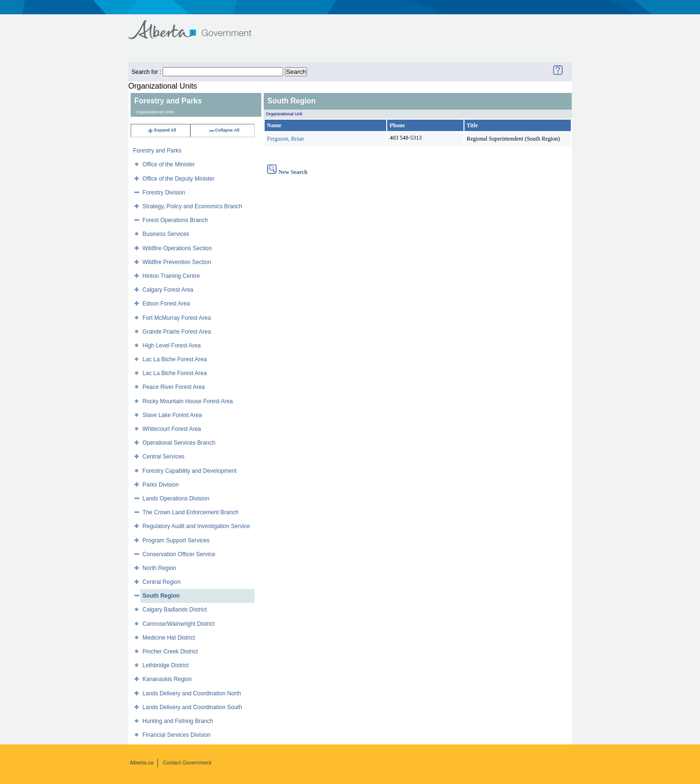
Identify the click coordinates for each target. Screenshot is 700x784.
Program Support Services (176, 540)
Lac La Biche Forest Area (175, 359)
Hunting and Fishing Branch (178, 721)
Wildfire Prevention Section (177, 262)
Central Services (164, 457)
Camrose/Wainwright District (179, 624)
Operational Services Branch (179, 443)
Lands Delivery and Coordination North (192, 693)
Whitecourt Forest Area (172, 429)
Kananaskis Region (167, 679)
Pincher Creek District (170, 652)
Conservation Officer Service (179, 554)
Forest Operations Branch (175, 220)
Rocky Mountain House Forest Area (188, 401)
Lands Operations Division (176, 499)
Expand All (162, 130)
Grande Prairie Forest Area (177, 332)
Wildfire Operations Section (177, 248)
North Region (160, 568)
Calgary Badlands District (175, 610)
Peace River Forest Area (174, 387)
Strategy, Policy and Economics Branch (192, 206)
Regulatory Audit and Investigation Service (196, 526)
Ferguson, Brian (285, 139)
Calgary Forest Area (168, 290)
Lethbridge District (166, 665)
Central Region (162, 582)
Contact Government (187, 763)
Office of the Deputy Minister (179, 179)
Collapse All (224, 130)
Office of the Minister (169, 164)
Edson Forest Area (166, 304)
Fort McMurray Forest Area (177, 318)
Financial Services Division (177, 735)
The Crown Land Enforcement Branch (190, 512)
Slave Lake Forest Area (172, 415)
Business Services (166, 234)
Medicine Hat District (169, 638)
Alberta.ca (142, 763)
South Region (161, 596)
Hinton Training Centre (171, 276)
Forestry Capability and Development (190, 471)
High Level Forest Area (172, 346)
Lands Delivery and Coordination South (192, 707)
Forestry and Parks (157, 151)
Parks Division (161, 485)
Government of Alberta (198, 25)
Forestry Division (164, 193)
